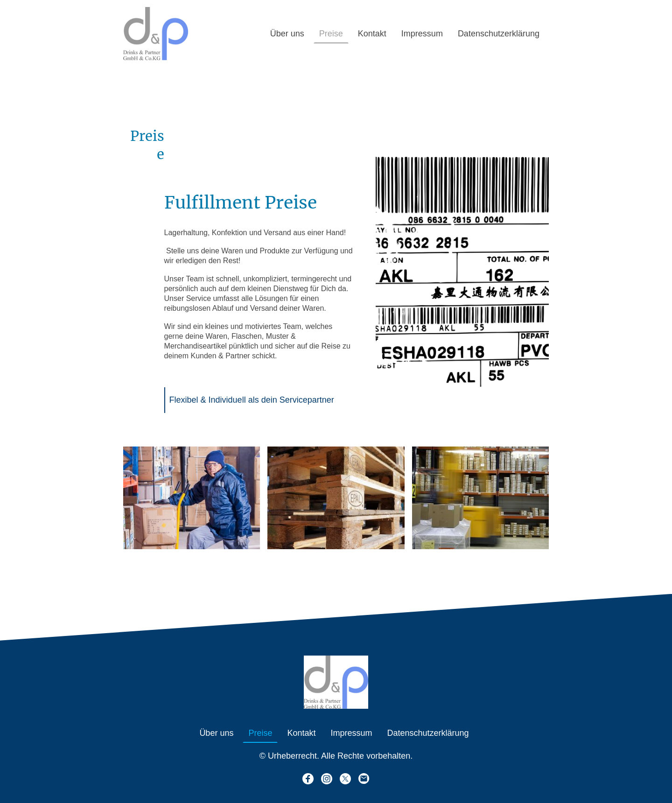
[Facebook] (308, 779)
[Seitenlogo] (156, 34)
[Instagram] (327, 779)
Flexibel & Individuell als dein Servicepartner (253, 400)
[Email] (364, 779)
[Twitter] (345, 779)
